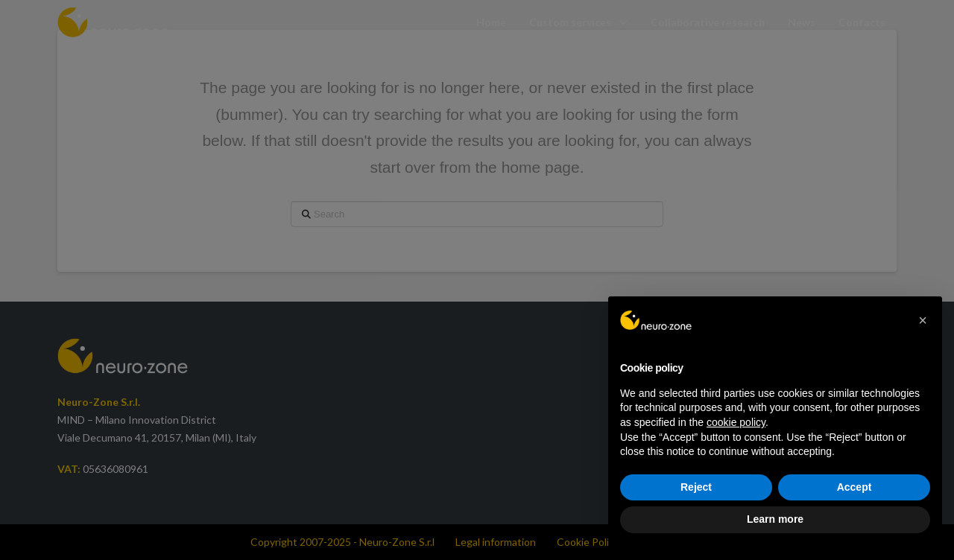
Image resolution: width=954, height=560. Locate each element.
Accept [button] (855, 487)
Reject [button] (696, 487)
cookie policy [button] (736, 422)
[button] (923, 320)
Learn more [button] (775, 519)
